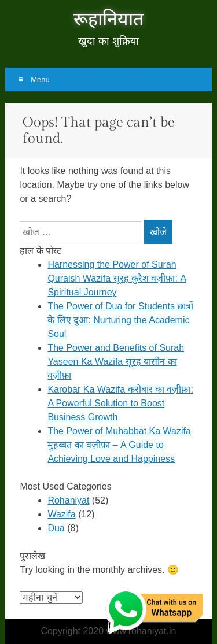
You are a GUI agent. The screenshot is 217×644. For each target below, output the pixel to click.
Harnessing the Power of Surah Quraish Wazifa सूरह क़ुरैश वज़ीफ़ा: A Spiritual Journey (117, 278)
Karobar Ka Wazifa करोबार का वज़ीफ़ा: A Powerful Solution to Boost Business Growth (120, 403)
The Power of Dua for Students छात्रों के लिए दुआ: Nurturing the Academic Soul (120, 320)
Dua (56, 528)
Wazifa (61, 514)
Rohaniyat (68, 500)
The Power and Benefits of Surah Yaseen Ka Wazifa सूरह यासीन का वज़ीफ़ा (116, 362)
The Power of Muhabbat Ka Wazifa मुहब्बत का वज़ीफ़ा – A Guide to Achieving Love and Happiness (119, 445)
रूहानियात (108, 20)
